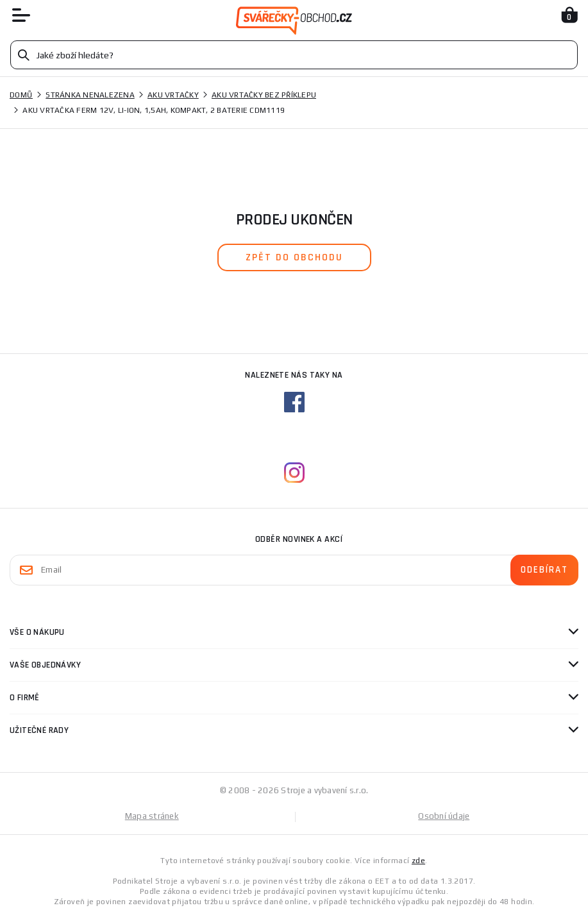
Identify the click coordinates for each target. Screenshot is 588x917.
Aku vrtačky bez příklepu (264, 95)
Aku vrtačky (173, 95)
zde (418, 861)
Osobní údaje (444, 816)
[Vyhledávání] (294, 55)
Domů (21, 95)
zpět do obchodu (294, 257)
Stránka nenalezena (90, 95)
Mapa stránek (152, 816)
